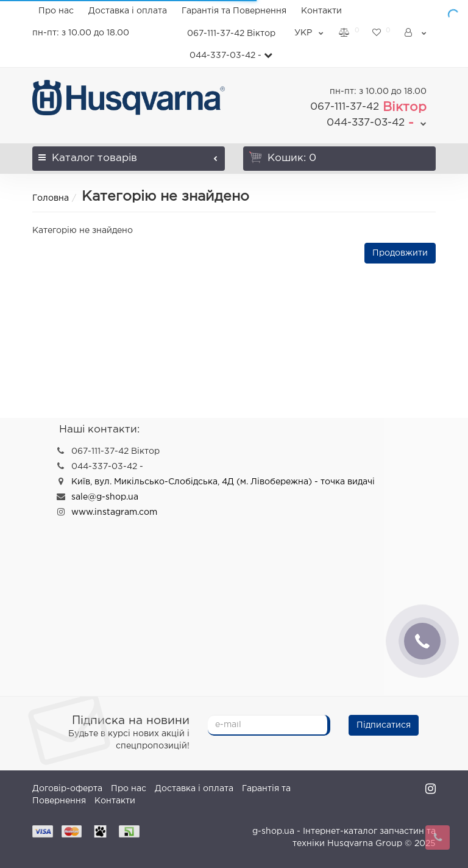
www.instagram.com (114, 512)
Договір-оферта (67, 789)
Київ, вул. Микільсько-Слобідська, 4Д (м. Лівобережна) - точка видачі (223, 482)
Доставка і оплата (128, 11)
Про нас (56, 11)
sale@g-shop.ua (105, 497)
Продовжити (400, 253)
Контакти (321, 11)
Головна (51, 198)
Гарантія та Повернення (234, 11)
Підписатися (384, 725)
